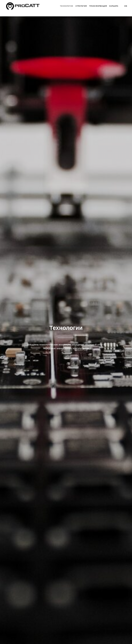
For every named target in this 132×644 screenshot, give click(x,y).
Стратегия (81, 6)
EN (126, 6)
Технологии (67, 6)
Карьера (114, 6)
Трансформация (98, 6)
